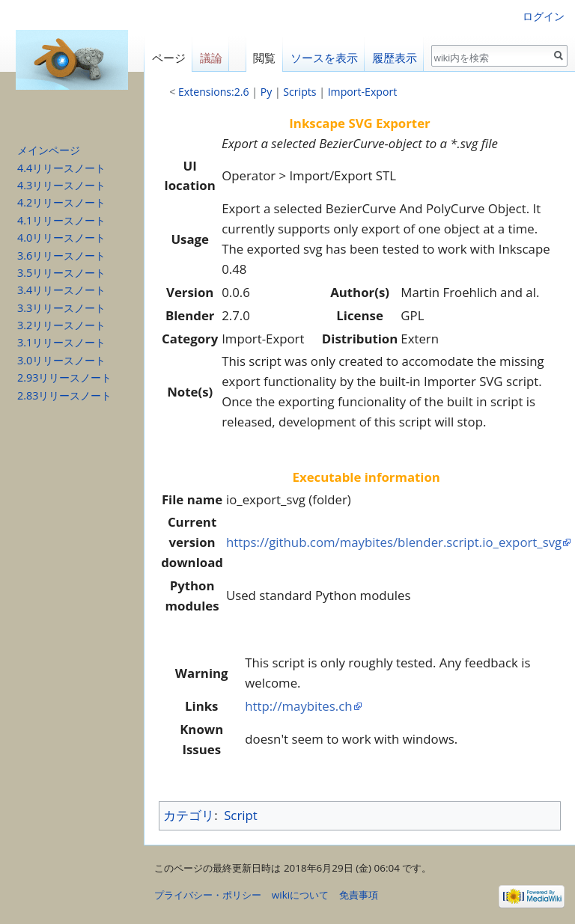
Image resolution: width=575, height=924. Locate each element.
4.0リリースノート (61, 238)
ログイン (544, 16)
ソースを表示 (324, 58)
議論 (211, 58)
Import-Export (363, 92)
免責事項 (359, 895)
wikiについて (300, 895)
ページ (169, 58)
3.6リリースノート (61, 256)
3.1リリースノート (61, 342)
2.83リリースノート (64, 395)
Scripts (299, 92)
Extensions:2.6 (214, 92)
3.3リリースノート (61, 308)
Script (241, 815)
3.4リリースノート (61, 290)
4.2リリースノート (61, 202)
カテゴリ (189, 815)
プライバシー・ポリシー (208, 895)
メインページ (49, 150)
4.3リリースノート (61, 185)
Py (267, 92)
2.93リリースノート (64, 377)
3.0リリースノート (61, 360)
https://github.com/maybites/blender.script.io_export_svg (394, 542)
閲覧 (264, 58)
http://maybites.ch (298, 706)
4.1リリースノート (61, 220)
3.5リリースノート (61, 273)
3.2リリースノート (61, 325)
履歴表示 (395, 58)
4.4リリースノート (61, 168)
